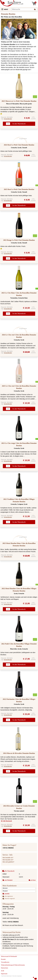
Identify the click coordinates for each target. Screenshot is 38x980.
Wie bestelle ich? (8, 858)
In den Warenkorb (19, 124)
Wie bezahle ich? (8, 860)
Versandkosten (8, 119)
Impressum (19, 976)
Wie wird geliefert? (8, 862)
